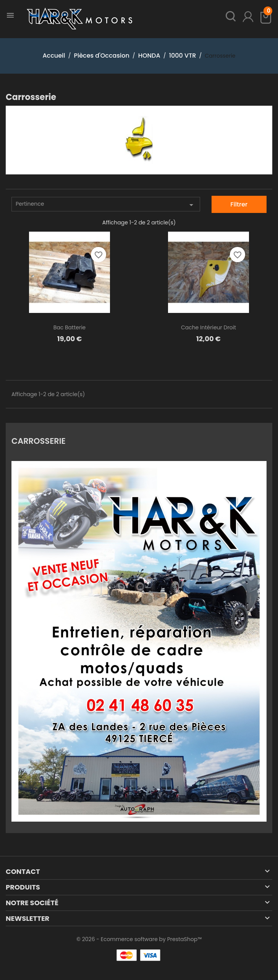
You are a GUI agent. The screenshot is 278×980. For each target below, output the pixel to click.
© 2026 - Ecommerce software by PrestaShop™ (139, 939)
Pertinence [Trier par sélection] (106, 205)
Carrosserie (39, 440)
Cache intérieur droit (208, 327)
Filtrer (239, 204)
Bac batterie (70, 327)
